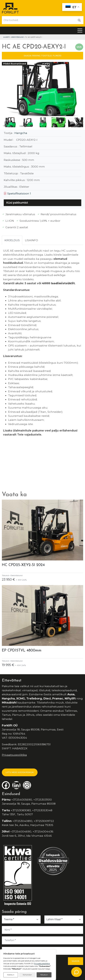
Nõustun (44, 975)
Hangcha (21, 133)
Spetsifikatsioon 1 (17, 193)
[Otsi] (79, 20)
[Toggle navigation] (80, 30)
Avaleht (6, 37)
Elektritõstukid (17, 37)
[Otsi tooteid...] (39, 20)
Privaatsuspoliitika (14, 755)
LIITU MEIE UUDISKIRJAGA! (20, 772)
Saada (76, 961)
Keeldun (11, 975)
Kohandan (27, 975)
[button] (79, 90)
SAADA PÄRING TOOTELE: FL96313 (42, 56)
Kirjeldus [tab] (12, 240)
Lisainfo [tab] (31, 240)
